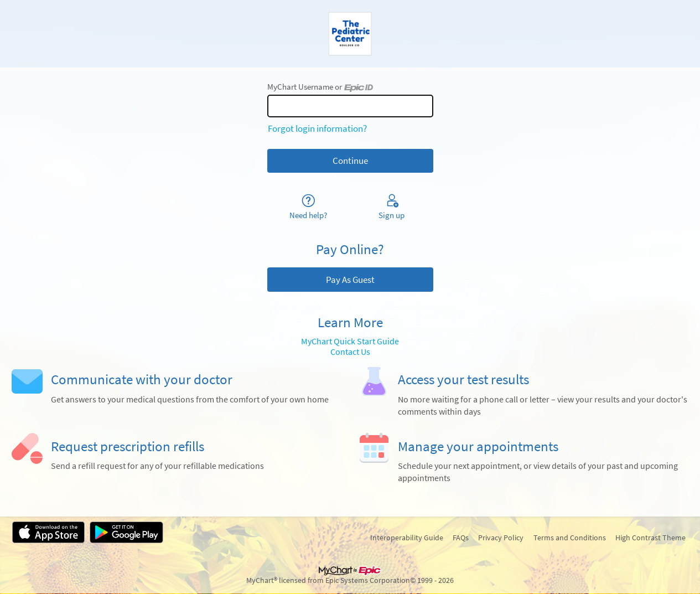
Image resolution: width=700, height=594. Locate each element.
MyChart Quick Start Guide (350, 341)
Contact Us (350, 352)
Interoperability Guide (407, 538)
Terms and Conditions (570, 538)
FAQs (461, 538)
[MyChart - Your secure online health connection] (350, 34)
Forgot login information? (317, 128)
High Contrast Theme (650, 538)
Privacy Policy (501, 538)
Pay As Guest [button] (350, 280)
